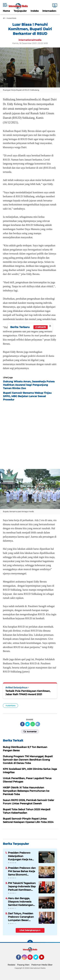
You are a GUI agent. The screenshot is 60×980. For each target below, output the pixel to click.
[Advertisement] (30, 434)
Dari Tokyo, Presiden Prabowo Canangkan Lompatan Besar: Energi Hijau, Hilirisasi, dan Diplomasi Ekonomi (21, 917)
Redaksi (11, 965)
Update (41, 327)
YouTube (44, 959)
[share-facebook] (22, 724)
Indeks (35, 11)
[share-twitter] (28, 724)
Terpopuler (20, 11)
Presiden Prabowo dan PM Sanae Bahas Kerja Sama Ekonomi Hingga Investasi (22, 871)
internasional (50, 11)
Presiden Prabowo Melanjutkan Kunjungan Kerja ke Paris (20, 856)
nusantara (10, 705)
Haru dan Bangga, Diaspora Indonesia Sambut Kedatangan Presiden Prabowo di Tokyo (21, 902)
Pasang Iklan (23, 965)
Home (6, 11)
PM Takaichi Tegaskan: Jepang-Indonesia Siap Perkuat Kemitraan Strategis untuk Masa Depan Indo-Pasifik (22, 886)
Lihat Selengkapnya (30, 930)
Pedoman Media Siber (42, 965)
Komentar (30, 731)
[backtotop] (30, 943)
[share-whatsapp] (33, 724)
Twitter (37, 959)
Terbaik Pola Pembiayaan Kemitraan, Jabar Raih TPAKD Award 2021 (28, 693)
